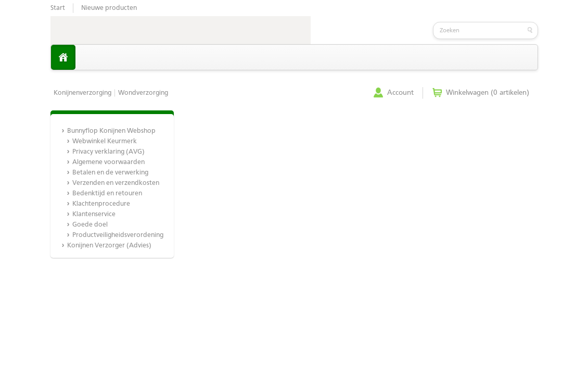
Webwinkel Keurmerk (105, 141)
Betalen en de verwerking (110, 173)
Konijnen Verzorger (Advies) (109, 246)
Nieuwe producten (109, 8)
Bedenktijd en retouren (107, 193)
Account (400, 93)
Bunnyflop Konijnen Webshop (111, 131)
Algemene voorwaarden (108, 162)
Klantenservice (94, 214)
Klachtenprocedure (101, 204)
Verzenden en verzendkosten (116, 183)
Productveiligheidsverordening (117, 235)
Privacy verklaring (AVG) (108, 152)
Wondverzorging (143, 93)
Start (58, 8)
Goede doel (90, 225)
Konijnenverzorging (82, 93)
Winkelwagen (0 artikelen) (488, 93)
